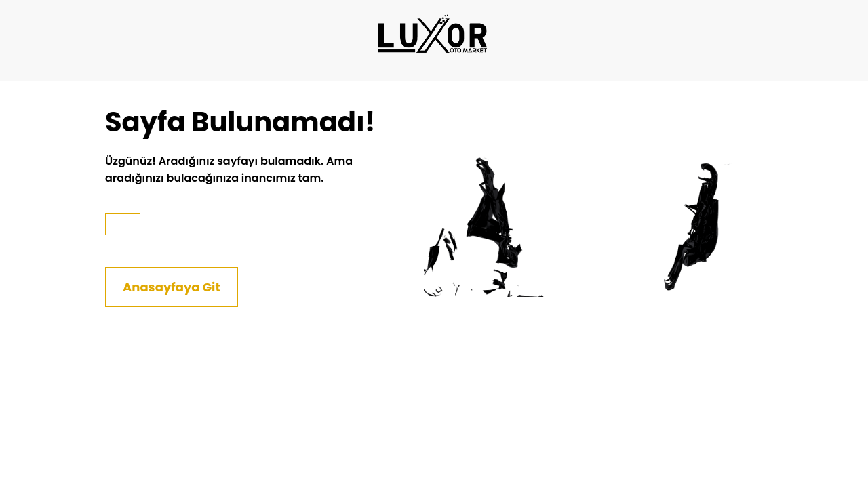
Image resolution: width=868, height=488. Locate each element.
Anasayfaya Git (172, 287)
